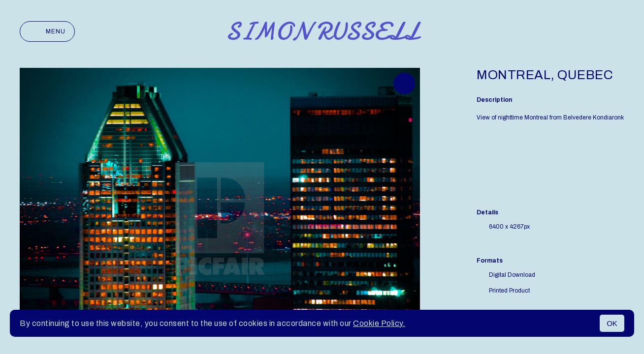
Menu (47, 31)
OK (612, 323)
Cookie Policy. (379, 323)
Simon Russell (322, 31)
